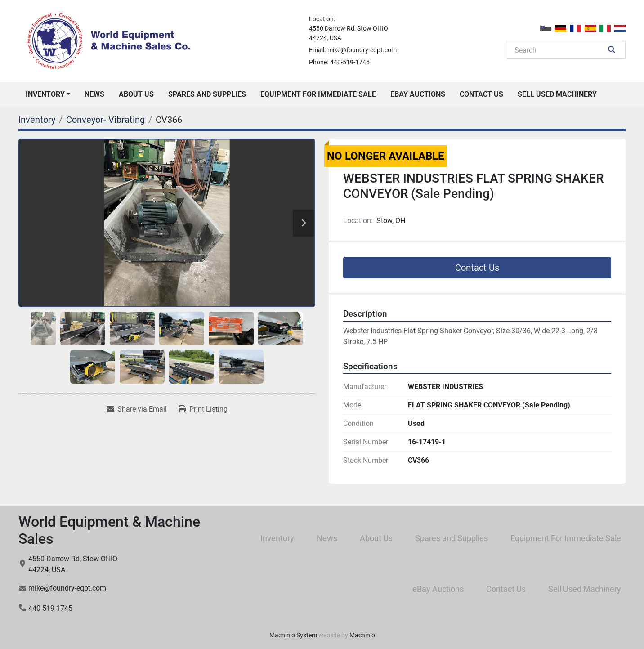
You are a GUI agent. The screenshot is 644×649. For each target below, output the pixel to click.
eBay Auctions (418, 94)
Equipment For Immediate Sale (318, 94)
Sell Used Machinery (557, 94)
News (94, 94)
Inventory (45, 94)
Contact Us (481, 94)
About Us (136, 94)
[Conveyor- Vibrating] (105, 120)
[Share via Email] (137, 409)
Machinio (362, 635)
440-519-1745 (350, 62)
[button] (48, 94)
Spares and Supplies (207, 94)
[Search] (560, 50)
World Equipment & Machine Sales (109, 530)
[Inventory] (37, 120)
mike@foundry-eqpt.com (362, 50)
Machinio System (293, 635)
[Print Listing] (203, 409)
